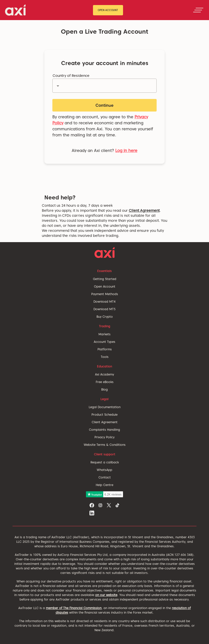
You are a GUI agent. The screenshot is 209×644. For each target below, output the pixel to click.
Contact (105, 477)
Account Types (104, 342)
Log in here (126, 151)
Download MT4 (104, 302)
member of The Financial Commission (74, 608)
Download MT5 (104, 309)
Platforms (105, 349)
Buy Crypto (105, 317)
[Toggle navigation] (198, 10)
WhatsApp (104, 470)
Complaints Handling (104, 430)
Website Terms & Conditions (105, 445)
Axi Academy (104, 374)
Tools (105, 357)
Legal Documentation (105, 407)
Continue (104, 105)
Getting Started (105, 279)
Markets (104, 334)
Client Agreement (144, 210)
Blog (104, 389)
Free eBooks (105, 382)
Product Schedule (104, 415)
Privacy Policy (104, 437)
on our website (106, 595)
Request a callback (105, 462)
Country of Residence (71, 76)
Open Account (108, 10)
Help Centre (104, 485)
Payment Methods (105, 294)
